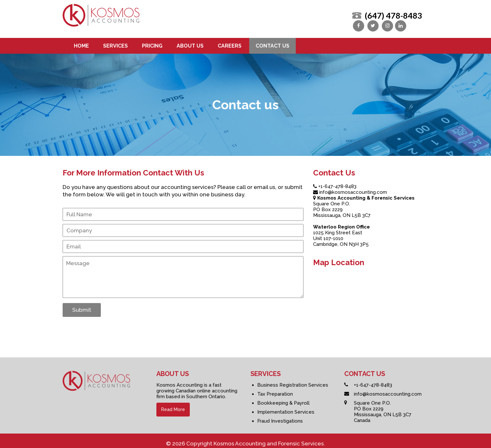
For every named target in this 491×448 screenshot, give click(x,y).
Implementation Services (286, 408)
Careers (230, 42)
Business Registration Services (293, 381)
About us (190, 42)
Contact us (272, 42)
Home (81, 42)
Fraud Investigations (280, 417)
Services (115, 42)
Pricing (152, 42)
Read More (173, 405)
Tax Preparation (275, 390)
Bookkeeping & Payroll (283, 399)
